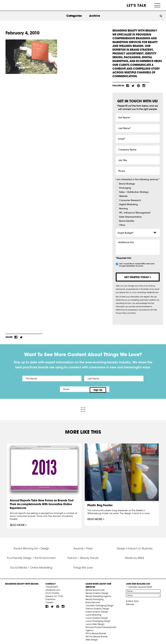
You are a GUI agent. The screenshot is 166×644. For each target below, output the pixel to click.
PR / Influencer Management (135, 213)
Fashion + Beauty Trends (83, 556)
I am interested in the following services (138, 180)
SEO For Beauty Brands (97, 635)
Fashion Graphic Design (97, 607)
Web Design (92, 638)
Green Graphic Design (97, 610)
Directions (50, 598)
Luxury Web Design (95, 623)
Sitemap (130, 603)
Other (122, 225)
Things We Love (83, 566)
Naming (123, 209)
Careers (49, 601)
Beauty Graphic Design (97, 592)
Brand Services (93, 601)
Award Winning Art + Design (31, 547)
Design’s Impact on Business (135, 547)
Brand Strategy (127, 184)
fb (128, 86)
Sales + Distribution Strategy (134, 192)
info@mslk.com (53, 588)
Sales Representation (130, 217)
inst (144, 86)
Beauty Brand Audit (95, 588)
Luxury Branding (93, 613)
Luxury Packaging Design (98, 619)
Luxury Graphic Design (97, 616)
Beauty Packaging (95, 598)
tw (133, 86)
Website (123, 196)
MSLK (15, 5)
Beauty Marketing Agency (98, 595)
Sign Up (112, 389)
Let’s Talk (137, 5)
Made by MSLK (135, 556)
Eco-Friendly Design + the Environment (31, 556)
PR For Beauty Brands (96, 632)
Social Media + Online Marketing (31, 566)
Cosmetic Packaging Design (100, 604)
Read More (17, 524)
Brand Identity (127, 221)
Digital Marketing (128, 205)
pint (138, 86)
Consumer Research (130, 200)
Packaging (125, 188)
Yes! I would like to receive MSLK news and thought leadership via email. (137, 265)
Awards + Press (83, 547)
